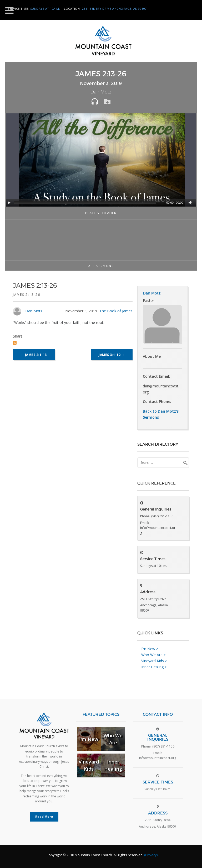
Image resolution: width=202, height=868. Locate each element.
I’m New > (150, 649)
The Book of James (116, 311)
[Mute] (190, 203)
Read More (44, 817)
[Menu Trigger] (9, 10)
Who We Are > (153, 655)
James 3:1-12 (112, 355)
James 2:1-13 (34, 355)
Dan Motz (34, 311)
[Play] (9, 203)
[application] (102, 160)
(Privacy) (151, 855)
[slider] (85, 203)
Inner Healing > (154, 667)
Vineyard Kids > (154, 661)
